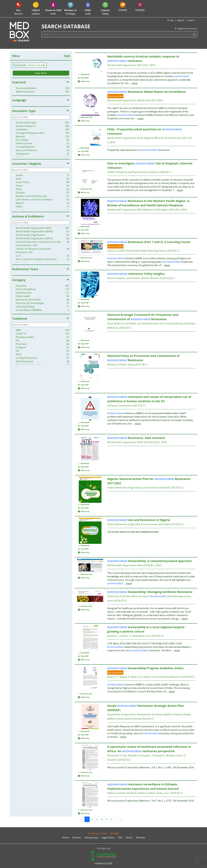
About (129, 838)
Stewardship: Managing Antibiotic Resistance (150, 592)
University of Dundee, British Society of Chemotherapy (145, 596)
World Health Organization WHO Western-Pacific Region (138, 210)
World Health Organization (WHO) (126, 100)
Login (170, 20)
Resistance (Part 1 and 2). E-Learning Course (149, 242)
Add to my (84, 81)
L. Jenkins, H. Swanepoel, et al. (134, 636)
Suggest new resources (186, 28)
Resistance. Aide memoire (136, 438)
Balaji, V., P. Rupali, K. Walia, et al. (125, 677)
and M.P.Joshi (124, 251)
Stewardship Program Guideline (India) (145, 668)
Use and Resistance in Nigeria (139, 520)
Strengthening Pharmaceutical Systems (137, 172)
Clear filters (41, 73)
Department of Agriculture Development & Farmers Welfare (140, 714)
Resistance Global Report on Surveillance (147, 92)
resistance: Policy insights (136, 274)
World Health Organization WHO (125, 442)
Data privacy (91, 838)
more (135, 83)
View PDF (83, 78)
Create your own (97, 833)
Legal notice (108, 838)
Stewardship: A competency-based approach (149, 561)
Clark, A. (112, 251)
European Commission (120, 406)
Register (181, 20)
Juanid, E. (112, 636)
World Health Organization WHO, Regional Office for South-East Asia (144, 138)
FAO (146, 442)
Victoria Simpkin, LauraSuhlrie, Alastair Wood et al (134, 278)
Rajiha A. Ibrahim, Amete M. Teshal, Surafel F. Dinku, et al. (138, 793)
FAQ (120, 838)
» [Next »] (121, 819)
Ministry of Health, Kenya (121, 365)
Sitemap (140, 838)
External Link (85, 117)
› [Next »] (116, 819)
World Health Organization (122, 65)
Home (66, 838)
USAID (111, 172)
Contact (77, 838)
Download (84, 74)
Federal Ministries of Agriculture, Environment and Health (139, 488)
